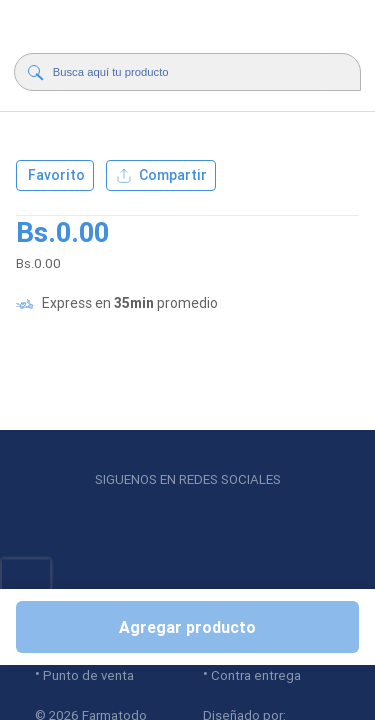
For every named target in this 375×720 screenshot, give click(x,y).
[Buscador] (192, 72)
